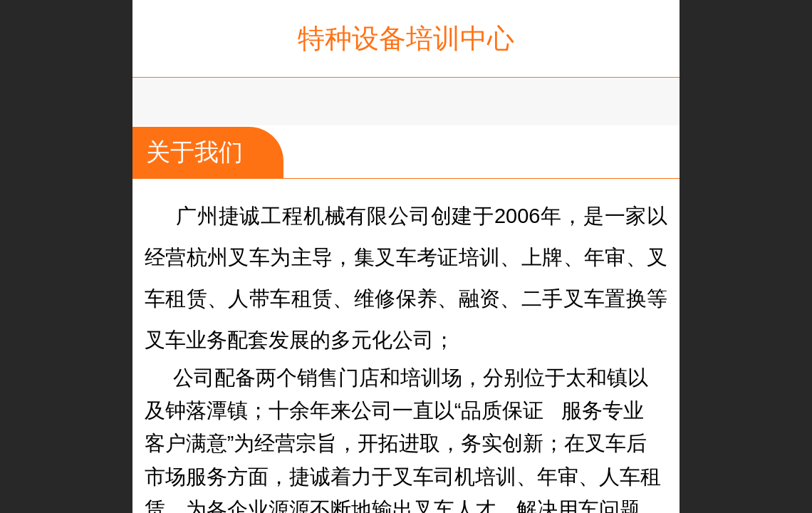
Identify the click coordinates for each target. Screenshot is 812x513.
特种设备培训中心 (406, 38)
